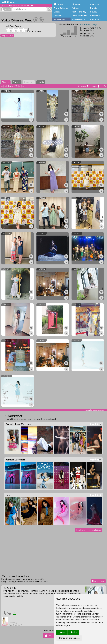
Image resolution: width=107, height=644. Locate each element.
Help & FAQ (95, 4)
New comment (98, 581)
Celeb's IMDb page (89, 24)
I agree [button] (62, 632)
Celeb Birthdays (79, 16)
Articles (76, 8)
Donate (94, 8)
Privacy (94, 12)
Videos (57, 12)
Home (60, 4)
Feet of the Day (79, 12)
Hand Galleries (79, 19)
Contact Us (95, 19)
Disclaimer (95, 16)
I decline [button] (73, 632)
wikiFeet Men (59, 19)
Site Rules (77, 4)
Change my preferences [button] (69, 638)
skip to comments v (96, 410)
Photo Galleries (61, 8)
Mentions (58, 16)
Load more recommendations (89, 530)
